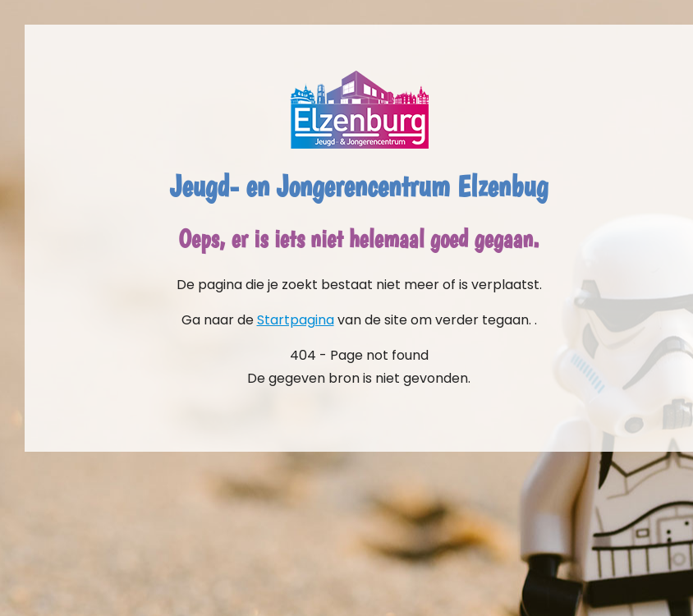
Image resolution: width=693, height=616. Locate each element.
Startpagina (296, 320)
